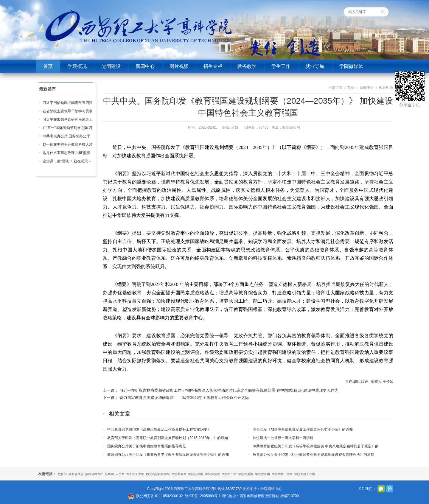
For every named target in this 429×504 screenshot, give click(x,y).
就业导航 (315, 66)
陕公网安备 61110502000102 (160, 496)
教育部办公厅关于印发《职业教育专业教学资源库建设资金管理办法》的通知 (168, 455)
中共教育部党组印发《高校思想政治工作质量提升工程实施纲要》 (159, 430)
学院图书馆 (229, 474)
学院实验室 (212, 474)
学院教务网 (262, 474)
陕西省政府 (76, 474)
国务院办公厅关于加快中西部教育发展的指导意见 (147, 446)
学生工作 (281, 66)
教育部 (62, 474)
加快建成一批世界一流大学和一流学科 (283, 438)
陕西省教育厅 (94, 474)
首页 (48, 66)
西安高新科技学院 (158, 474)
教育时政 (386, 88)
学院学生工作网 (282, 474)
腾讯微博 (390, 489)
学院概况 (77, 66)
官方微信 (381, 489)
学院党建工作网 (305, 474)
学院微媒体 (351, 66)
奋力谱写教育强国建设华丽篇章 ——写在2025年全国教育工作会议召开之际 (184, 398)
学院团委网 (246, 474)
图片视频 (179, 66)
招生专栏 (213, 66)
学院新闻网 (179, 474)
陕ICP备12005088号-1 (203, 496)
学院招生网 (196, 474)
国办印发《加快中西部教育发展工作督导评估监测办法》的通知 (303, 430)
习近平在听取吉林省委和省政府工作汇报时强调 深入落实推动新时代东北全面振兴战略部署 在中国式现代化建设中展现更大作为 (229, 390)
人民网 (120, 474)
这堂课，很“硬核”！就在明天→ (67, 161)
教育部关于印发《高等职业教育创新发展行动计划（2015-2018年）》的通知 (168, 438)
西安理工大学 (135, 474)
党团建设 (111, 66)
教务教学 (247, 66)
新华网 (109, 474)
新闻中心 (145, 66)
